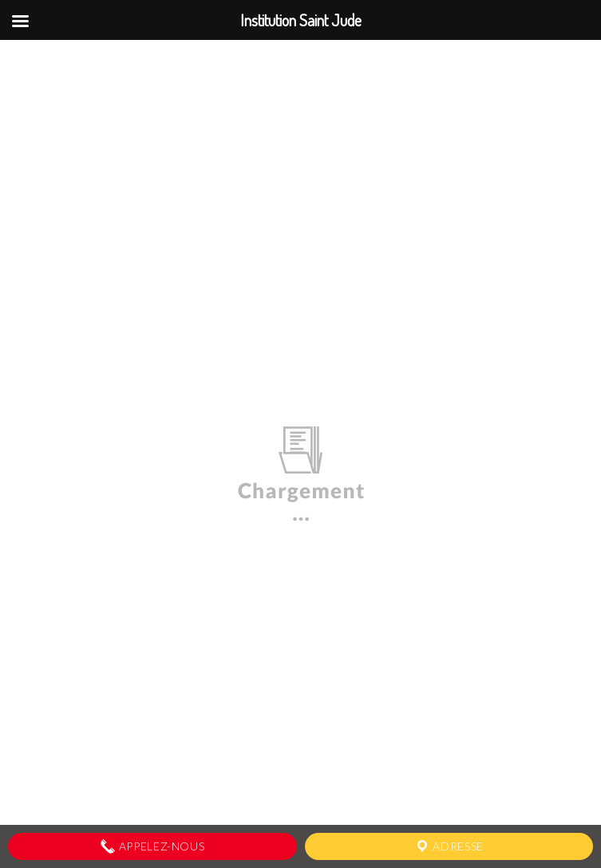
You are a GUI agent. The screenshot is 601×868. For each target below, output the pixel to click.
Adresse (449, 846)
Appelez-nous (152, 846)
